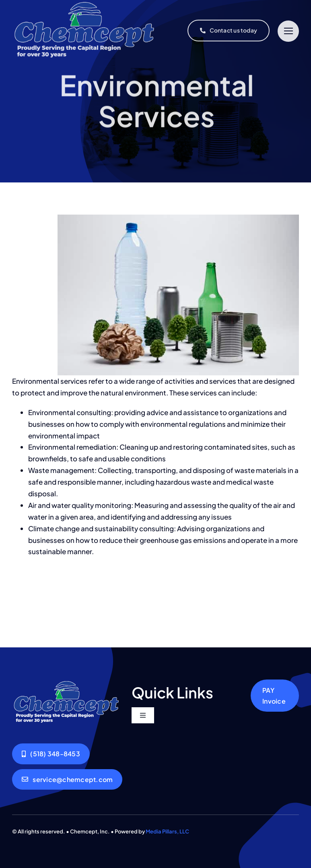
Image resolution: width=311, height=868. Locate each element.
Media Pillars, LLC (167, 831)
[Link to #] (288, 31)
